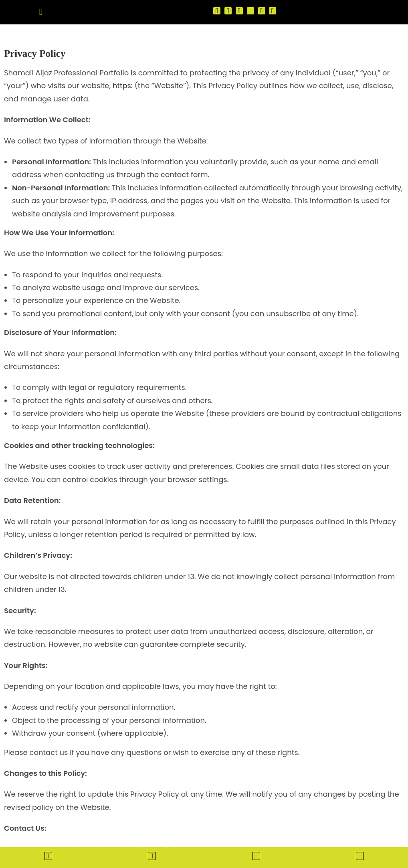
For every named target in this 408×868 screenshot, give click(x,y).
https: (123, 86)
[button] (41, 12)
